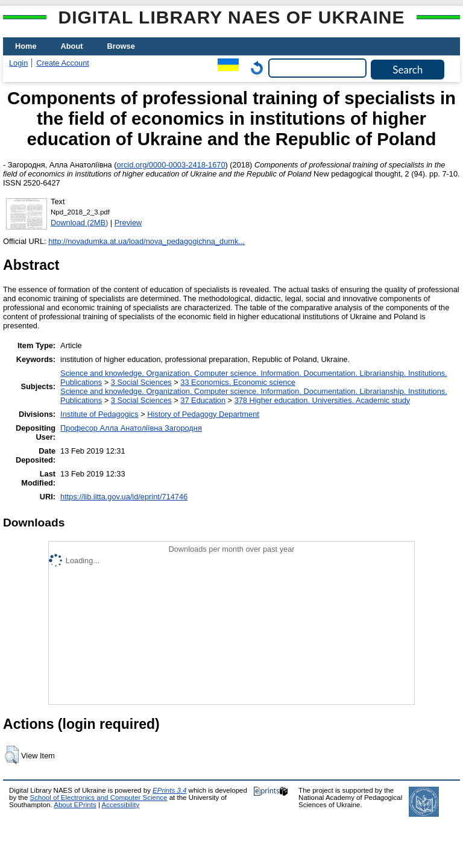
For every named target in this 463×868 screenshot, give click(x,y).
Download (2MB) (79, 223)
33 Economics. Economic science (238, 382)
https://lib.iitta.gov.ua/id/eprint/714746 (124, 497)
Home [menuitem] (26, 46)
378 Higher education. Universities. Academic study (323, 400)
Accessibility (120, 805)
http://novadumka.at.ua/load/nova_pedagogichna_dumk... (146, 241)
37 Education (203, 400)
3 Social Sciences (141, 382)
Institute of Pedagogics (99, 414)
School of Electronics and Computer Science (99, 798)
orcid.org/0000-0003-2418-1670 (171, 165)
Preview (128, 223)
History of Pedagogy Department (203, 414)
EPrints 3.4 (169, 790)
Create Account (63, 63)
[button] (12, 755)
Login (18, 63)
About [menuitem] (72, 46)
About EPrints (75, 805)
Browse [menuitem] (121, 46)
